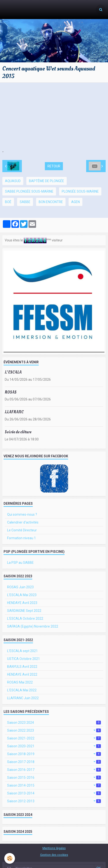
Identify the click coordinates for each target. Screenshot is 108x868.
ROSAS (11, 392)
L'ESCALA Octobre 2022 (25, 619)
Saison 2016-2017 (54, 770)
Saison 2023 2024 (54, 723)
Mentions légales (54, 848)
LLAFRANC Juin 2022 (23, 698)
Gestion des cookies (54, 855)
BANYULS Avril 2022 (22, 667)
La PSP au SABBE (20, 563)
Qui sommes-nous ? (22, 514)
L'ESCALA (13, 372)
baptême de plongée (47, 181)
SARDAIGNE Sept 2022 (24, 611)
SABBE (25, 202)
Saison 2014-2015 (54, 785)
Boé (8, 202)
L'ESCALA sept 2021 (22, 651)
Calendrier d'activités (23, 522)
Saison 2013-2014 (54, 793)
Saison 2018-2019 (54, 754)
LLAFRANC (14, 412)
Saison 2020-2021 (54, 746)
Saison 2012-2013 (54, 801)
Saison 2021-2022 (54, 738)
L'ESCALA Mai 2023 (22, 595)
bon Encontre (51, 202)
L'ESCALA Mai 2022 (22, 690)
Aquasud (13, 181)
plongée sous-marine (80, 191)
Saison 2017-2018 (54, 762)
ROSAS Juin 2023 (20, 587)
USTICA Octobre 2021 (23, 659)
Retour (54, 166)
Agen (75, 202)
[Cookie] (10, 858)
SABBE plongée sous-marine (29, 191)
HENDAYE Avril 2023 (22, 603)
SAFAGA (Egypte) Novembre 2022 (33, 626)
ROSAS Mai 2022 (20, 682)
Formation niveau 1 (21, 538)
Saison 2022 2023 (54, 730)
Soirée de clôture (18, 432)
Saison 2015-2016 (54, 778)
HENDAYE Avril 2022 (22, 674)
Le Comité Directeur (22, 530)
